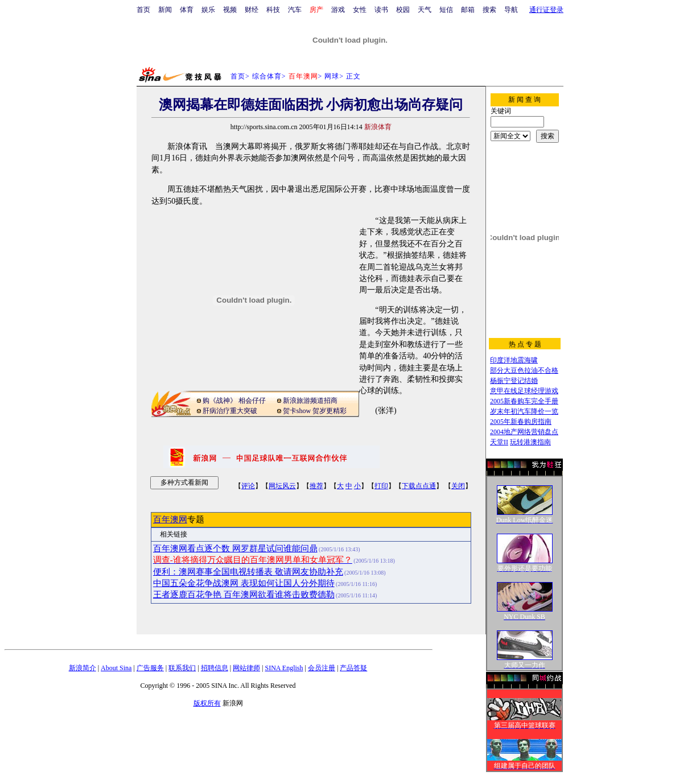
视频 (230, 10)
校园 (403, 10)
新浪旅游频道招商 (310, 401)
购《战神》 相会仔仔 (234, 401)
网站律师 (246, 668)
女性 (360, 10)
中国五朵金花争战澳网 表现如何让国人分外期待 (244, 583)
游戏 (338, 10)
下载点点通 (419, 486)
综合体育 (267, 76)
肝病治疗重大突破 (230, 411)
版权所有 (207, 703)
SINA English (284, 668)
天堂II (499, 442)
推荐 (316, 486)
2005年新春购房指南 (521, 422)
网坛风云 (282, 486)
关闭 (458, 486)
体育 (187, 10)
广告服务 (150, 668)
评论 (248, 486)
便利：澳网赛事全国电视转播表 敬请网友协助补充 (248, 572)
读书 (381, 10)
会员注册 (322, 668)
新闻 (165, 10)
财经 (252, 10)
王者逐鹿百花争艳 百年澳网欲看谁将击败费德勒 (244, 595)
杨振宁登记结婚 (514, 381)
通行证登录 (546, 10)
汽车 (295, 10)
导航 (511, 10)
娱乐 (208, 10)
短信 (446, 10)
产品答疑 (353, 668)
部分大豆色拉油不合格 (524, 370)
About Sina (116, 668)
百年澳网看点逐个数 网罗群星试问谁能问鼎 (235, 548)
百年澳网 (170, 519)
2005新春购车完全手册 (524, 401)
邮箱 (468, 10)
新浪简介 (83, 668)
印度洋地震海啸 (514, 360)
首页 (143, 10)
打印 (381, 486)
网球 (332, 76)
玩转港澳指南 (530, 442)
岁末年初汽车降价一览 (524, 411)
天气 (425, 10)
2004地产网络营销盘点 (524, 432)
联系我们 (182, 668)
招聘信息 (215, 668)
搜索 (489, 10)
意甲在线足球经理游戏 (524, 391)
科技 (273, 10)
